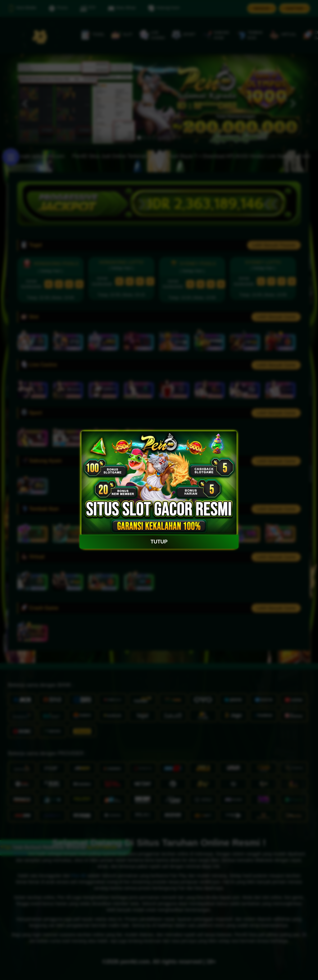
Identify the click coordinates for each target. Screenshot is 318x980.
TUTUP (159, 542)
